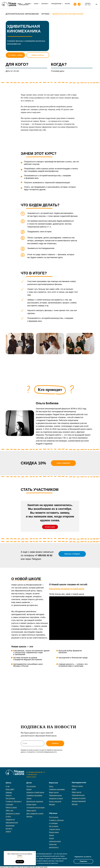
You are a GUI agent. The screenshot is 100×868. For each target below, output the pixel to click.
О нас (8, 786)
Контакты (9, 829)
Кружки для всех (24, 5)
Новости (9, 795)
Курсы (51, 786)
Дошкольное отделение (35, 801)
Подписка (83, 861)
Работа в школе (11, 807)
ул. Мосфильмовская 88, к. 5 (36, 772)
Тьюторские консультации (36, 807)
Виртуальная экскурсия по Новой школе (67, 588)
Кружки (45, 14)
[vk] (75, 4)
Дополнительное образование (22, 14)
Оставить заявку (15, 55)
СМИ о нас (9, 811)
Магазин (67, 4)
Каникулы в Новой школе (35, 792)
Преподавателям (56, 4)
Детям (36, 4)
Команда (9, 792)
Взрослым (45, 4)
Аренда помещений (79, 801)
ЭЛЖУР (8, 832)
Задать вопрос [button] (38, 55)
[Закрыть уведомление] (34, 852)
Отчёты (8, 817)
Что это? (20, 858)
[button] (63, 463)
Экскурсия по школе (13, 814)
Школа (20, 4)
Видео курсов (31, 811)
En (96, 4)
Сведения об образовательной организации (12, 823)
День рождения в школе (35, 814)
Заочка (29, 798)
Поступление (10, 798)
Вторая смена (31, 804)
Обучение (28, 4)
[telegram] (79, 4)
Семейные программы (34, 795)
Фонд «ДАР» (10, 789)
